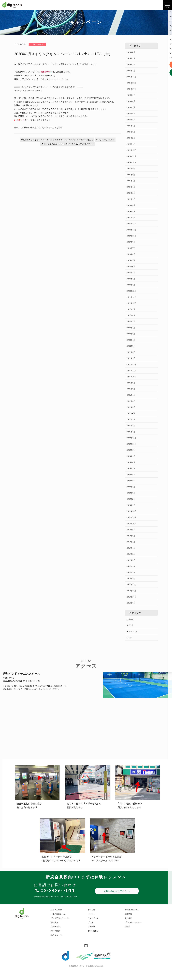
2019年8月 (131, 536)
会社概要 (128, 918)
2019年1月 (131, 578)
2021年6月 (131, 401)
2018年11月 (131, 591)
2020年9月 (131, 456)
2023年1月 (131, 285)
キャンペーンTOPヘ (105, 140)
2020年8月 (131, 462)
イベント (130, 625)
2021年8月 (131, 389)
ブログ (129, 637)
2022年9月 (131, 309)
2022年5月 (131, 334)
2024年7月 (131, 181)
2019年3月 (131, 566)
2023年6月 (131, 254)
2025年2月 (131, 138)
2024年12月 (131, 150)
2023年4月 (131, 266)
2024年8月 (131, 175)
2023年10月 (131, 236)
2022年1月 (131, 358)
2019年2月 (131, 572)
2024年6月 (131, 187)
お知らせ (130, 619)
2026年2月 (131, 64)
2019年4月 (131, 560)
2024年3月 (131, 205)
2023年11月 (131, 230)
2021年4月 (131, 413)
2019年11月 (131, 517)
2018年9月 (131, 603)
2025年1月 (131, 144)
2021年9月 (131, 383)
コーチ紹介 (55, 931)
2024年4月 (131, 199)
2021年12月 (131, 364)
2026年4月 (131, 52)
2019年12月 (131, 511)
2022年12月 (131, 291)
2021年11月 (131, 370)
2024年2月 (131, 211)
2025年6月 (131, 113)
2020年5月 (131, 480)
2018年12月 (131, 585)
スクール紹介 (56, 910)
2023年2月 (131, 279)
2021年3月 (131, 419)
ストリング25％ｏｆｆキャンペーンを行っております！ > (68, 144)
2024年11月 (131, 156)
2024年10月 (131, 162)
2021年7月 (131, 395)
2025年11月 (131, 83)
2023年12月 (131, 223)
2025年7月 (131, 107)
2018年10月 (131, 597)
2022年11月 (131, 297)
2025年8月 (131, 101)
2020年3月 (131, 493)
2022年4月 (131, 340)
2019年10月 (131, 523)
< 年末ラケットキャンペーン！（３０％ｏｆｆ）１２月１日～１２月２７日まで (57, 140)
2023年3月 (131, 272)
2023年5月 (131, 260)
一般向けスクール (58, 914)
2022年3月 (131, 346)
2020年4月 (131, 487)
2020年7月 (131, 468)
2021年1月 (131, 432)
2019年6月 (131, 548)
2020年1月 (131, 505)
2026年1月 (131, 71)
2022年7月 (131, 321)
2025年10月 (131, 89)
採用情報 (128, 914)
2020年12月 (131, 438)
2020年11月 (131, 444)
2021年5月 (131, 407)
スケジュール (56, 935)
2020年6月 (131, 474)
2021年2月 (131, 425)
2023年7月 (131, 248)
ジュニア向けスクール (60, 918)
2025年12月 (131, 77)
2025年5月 (131, 119)
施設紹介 (55, 922)
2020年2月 (131, 499)
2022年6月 (131, 328)
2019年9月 (131, 529)
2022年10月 (131, 303)
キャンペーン (132, 631)
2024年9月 (131, 168)
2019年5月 (131, 554)
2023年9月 (131, 242)
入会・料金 (55, 926)
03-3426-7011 (55, 890)
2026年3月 (131, 58)
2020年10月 (131, 450)
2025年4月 (131, 126)
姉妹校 (127, 926)
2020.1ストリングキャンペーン (28, 90)
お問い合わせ (93, 931)
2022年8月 (131, 315)
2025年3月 (131, 132)
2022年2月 (131, 352)
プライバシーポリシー (134, 922)
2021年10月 (131, 376)
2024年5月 (131, 193)
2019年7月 (131, 542)
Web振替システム (132, 910)
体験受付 (91, 926)
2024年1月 (131, 217)
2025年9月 (131, 95)
